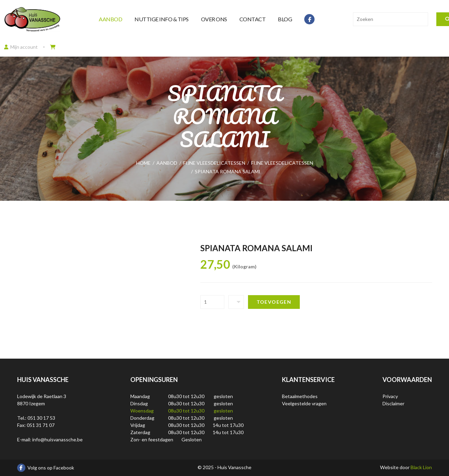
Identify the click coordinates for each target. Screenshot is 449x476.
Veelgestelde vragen (304, 403)
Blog (285, 19)
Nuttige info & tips (162, 19)
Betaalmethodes (300, 396)
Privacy (390, 396)
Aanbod (110, 19)
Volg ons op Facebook (46, 468)
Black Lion (421, 467)
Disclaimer (393, 403)
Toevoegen (274, 302)
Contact (253, 19)
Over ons (214, 19)
